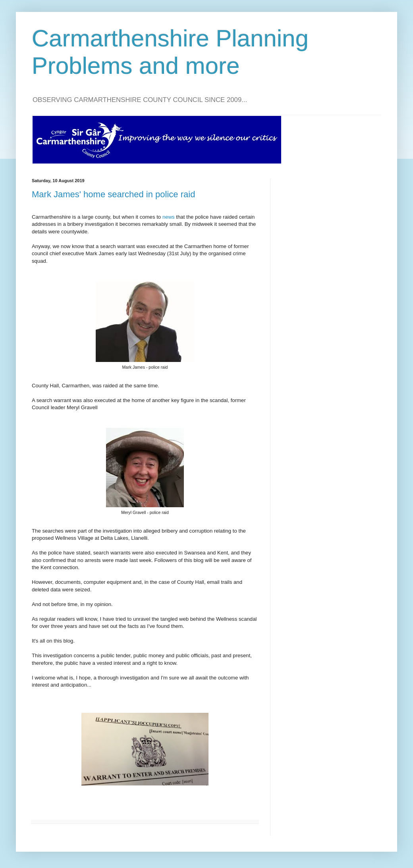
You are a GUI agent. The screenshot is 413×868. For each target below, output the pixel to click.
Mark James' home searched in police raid (113, 194)
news (169, 217)
